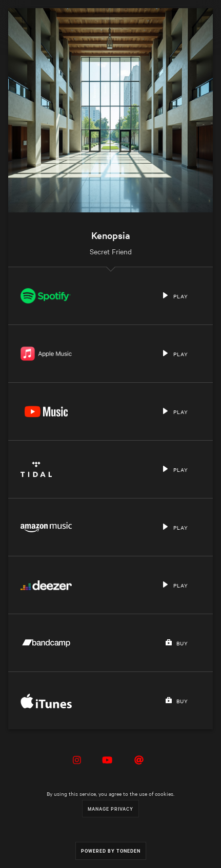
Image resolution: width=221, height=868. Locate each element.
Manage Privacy (110, 808)
